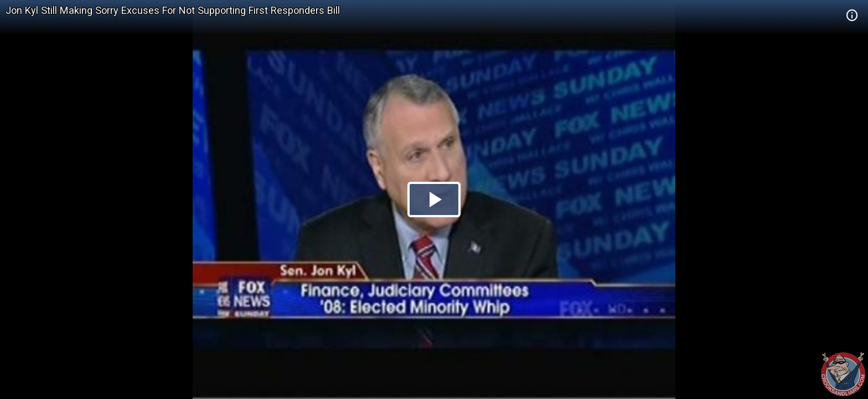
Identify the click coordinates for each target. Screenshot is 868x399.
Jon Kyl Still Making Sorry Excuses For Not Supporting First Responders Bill (173, 10)
